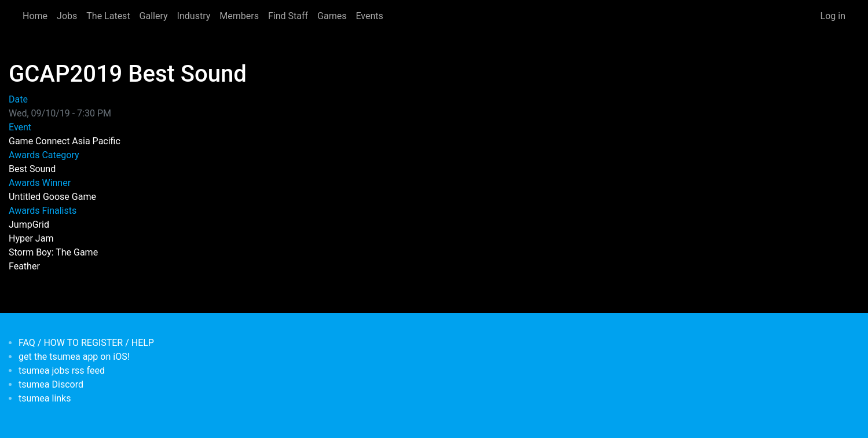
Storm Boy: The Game (53, 252)
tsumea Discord (51, 384)
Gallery (154, 16)
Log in (833, 16)
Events (369, 16)
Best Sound (32, 169)
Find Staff (288, 16)
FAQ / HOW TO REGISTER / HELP (86, 343)
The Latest (108, 16)
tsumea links (45, 398)
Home (35, 16)
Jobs (67, 16)
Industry (194, 16)
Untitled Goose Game (52, 197)
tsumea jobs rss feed (62, 371)
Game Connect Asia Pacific (65, 141)
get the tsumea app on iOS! (74, 357)
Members (239, 16)
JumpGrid (29, 225)
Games (332, 16)
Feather (24, 266)
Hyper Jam (31, 238)
